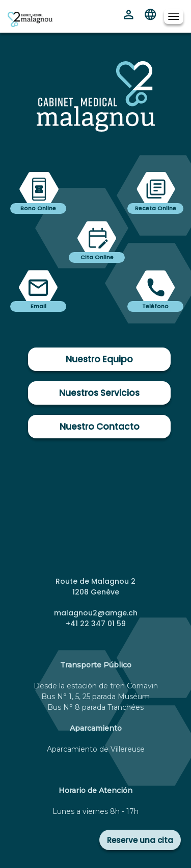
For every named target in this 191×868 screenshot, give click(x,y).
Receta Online (156, 208)
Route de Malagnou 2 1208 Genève (95, 587)
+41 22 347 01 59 (96, 624)
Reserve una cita (140, 840)
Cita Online (97, 257)
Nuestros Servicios (99, 393)
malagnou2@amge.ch (96, 613)
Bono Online (38, 208)
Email (38, 306)
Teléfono (155, 306)
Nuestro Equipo (99, 359)
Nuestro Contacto (100, 427)
